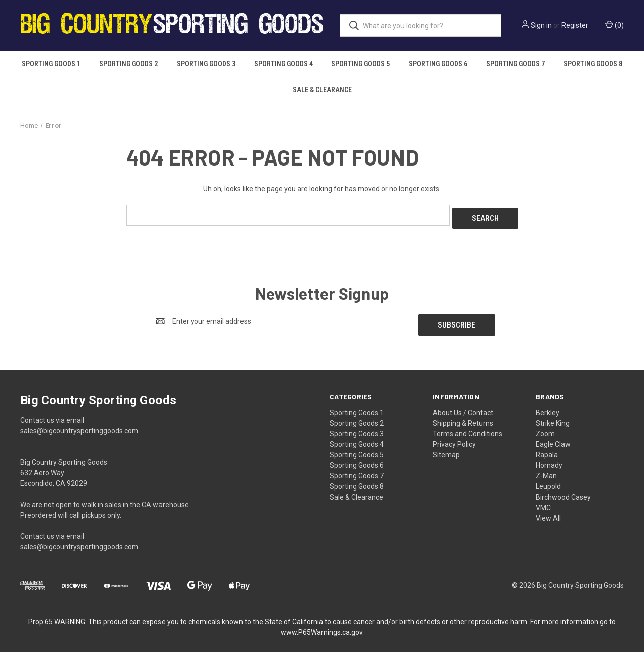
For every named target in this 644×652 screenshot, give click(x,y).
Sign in (541, 25)
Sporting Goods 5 (360, 64)
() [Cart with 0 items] (615, 25)
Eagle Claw (553, 437)
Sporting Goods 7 (515, 64)
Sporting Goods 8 (593, 64)
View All (548, 511)
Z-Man (546, 469)
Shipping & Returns (463, 416)
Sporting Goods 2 (129, 64)
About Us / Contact (463, 405)
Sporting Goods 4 (284, 64)
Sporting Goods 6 (438, 64)
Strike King (553, 416)
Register (575, 25)
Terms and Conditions (467, 427)
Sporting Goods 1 (51, 64)
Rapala (547, 448)
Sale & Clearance (322, 90)
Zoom (545, 427)
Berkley (548, 405)
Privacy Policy (454, 437)
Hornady (549, 458)
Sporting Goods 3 (206, 64)
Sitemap (446, 448)
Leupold (548, 479)
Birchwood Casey (563, 490)
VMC (543, 501)
